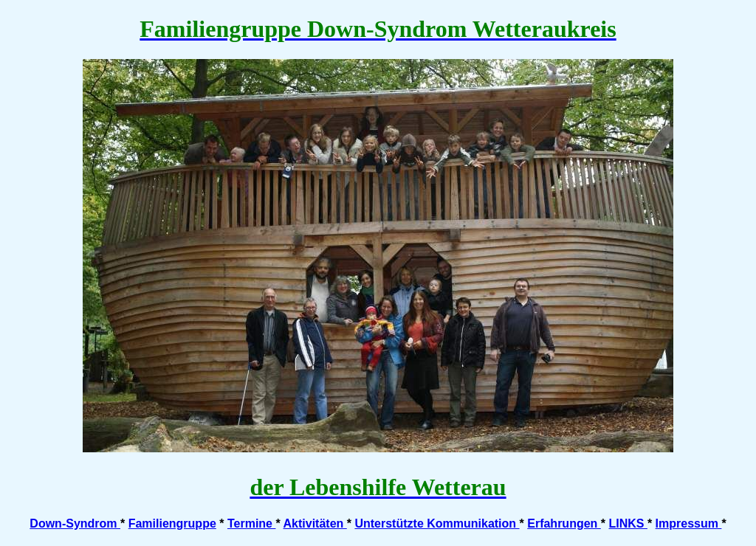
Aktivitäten (315, 523)
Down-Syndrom (75, 523)
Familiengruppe (172, 523)
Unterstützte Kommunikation (437, 523)
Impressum (689, 523)
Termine (252, 523)
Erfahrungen (564, 523)
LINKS (628, 523)
